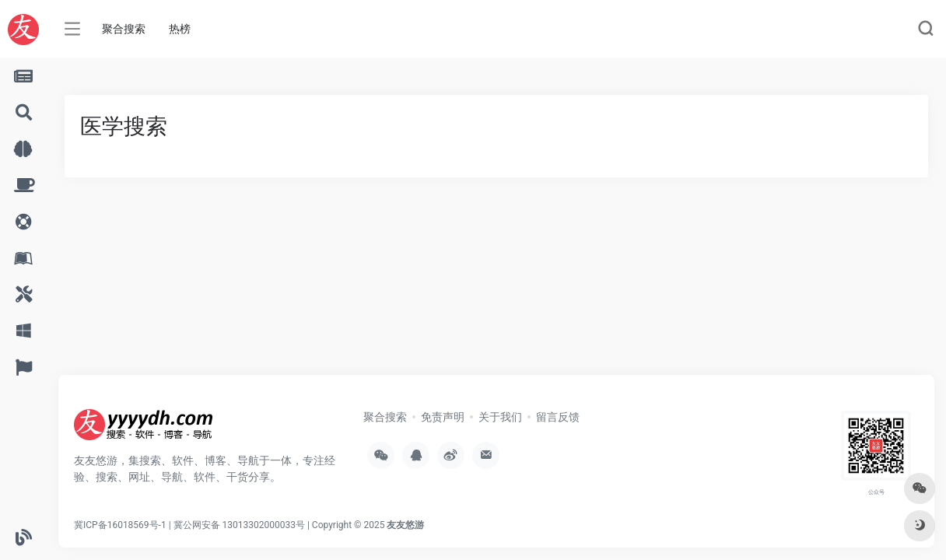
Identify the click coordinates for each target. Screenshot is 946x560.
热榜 (180, 29)
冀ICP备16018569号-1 (120, 525)
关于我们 (500, 417)
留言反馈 (558, 417)
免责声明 (443, 417)
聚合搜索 (124, 29)
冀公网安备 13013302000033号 (239, 525)
